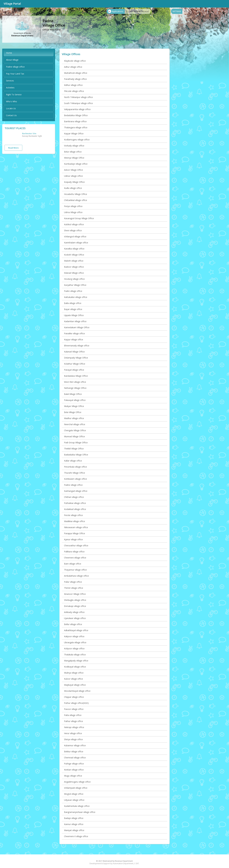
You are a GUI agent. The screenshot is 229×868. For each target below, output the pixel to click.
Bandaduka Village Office (76, 376)
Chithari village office (74, 497)
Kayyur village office (74, 340)
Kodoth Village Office (74, 255)
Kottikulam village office (75, 479)
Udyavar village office (74, 800)
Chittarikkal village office (76, 200)
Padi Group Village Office (76, 442)
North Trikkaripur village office (78, 97)
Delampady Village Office (76, 358)
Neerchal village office (75, 424)
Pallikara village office (74, 552)
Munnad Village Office (74, 436)
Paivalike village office (74, 333)
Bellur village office (73, 624)
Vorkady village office (74, 146)
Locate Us (11, 108)
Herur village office (73, 733)
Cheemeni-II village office (76, 836)
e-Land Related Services (138, 11)
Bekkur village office (74, 751)
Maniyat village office (74, 830)
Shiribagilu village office (75, 600)
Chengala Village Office (75, 430)
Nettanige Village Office (75, 388)
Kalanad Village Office (74, 352)
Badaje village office (74, 818)
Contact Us (11, 115)
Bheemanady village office (77, 346)
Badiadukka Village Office (76, 455)
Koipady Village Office (74, 182)
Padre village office (73, 291)
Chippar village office (74, 697)
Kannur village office (74, 824)
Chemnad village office (75, 758)
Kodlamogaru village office (77, 140)
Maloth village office (74, 261)
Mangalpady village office (76, 661)
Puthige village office (74, 764)
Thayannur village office (75, 570)
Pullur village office (73, 582)
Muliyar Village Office (74, 406)
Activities (10, 88)
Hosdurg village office (74, 279)
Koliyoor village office (74, 648)
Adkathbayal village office (76, 630)
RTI (185, 11)
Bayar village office (73, 309)
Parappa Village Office (75, 533)
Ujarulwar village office (75, 618)
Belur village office (73, 152)
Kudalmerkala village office (77, 806)
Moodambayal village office (77, 691)
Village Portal (12, 4)
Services (10, 81)
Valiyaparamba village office (77, 109)
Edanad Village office (74, 273)
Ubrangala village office (75, 642)
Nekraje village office (74, 727)
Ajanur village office (73, 539)
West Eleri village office (75, 382)
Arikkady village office (74, 612)
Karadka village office (74, 249)
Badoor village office (74, 267)
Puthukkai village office (75, 503)
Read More (13, 148)
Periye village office (73, 206)
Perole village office (73, 515)
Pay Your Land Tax (15, 74)
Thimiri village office (74, 588)
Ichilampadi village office (76, 788)
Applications (116, 11)
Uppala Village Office (74, 315)
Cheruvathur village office (76, 545)
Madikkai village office (75, 521)
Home (9, 53)
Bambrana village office (75, 121)
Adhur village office (73, 67)
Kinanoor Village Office (75, 594)
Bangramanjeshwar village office (80, 812)
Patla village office (73, 715)
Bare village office (73, 564)
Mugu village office (73, 776)
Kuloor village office (73, 679)
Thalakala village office (75, 655)
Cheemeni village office (75, 558)
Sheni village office (73, 230)
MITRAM (177, 11)
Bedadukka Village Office (76, 115)
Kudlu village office (73, 188)
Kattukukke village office (76, 297)
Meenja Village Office (74, 158)
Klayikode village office (75, 61)
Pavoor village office (74, 709)
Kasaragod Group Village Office (79, 218)
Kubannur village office (75, 745)
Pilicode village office (74, 91)
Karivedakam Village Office (77, 327)
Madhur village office (74, 418)
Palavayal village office (75, 400)
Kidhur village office (73, 85)
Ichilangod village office (75, 237)
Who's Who (12, 101)
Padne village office (15, 67)
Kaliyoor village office (74, 636)
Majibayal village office (75, 685)
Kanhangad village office (76, 491)
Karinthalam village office (76, 243)
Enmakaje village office (75, 606)
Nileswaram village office (76, 527)
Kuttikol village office (74, 224)
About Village (12, 60)
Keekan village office (74, 770)
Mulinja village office (74, 673)
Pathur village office (73, 721)
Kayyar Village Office (74, 134)
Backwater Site (29, 133)
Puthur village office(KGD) (76, 703)
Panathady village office (75, 79)
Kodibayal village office (75, 667)
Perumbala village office (75, 467)
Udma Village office (73, 212)
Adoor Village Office (73, 170)
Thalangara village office (76, 127)
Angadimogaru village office (77, 782)
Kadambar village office (75, 321)
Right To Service (14, 94)
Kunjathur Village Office (75, 285)
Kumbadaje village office (76, 164)
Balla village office (73, 303)
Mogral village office (74, 794)
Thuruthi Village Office (75, 473)
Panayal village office (74, 370)
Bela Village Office (73, 412)
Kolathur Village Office (75, 364)
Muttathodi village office (76, 73)
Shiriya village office (73, 739)
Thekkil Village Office (74, 449)
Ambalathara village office (76, 576)
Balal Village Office (73, 394)
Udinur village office (73, 176)
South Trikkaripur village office (78, 103)
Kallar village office (73, 461)
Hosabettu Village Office (76, 194)
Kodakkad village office (75, 509)
